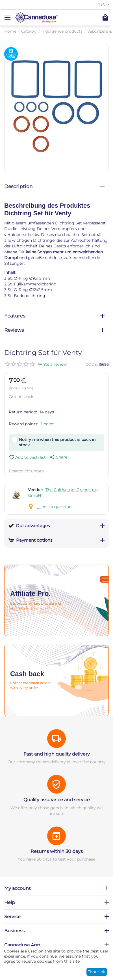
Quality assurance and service (57, 800)
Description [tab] (54, 186)
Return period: (23, 412)
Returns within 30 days (57, 851)
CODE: (92, 364)
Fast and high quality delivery (57, 754)
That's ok (97, 972)
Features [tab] (54, 316)
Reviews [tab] (54, 330)
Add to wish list (27, 457)
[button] (58, 457)
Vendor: (35, 490)
